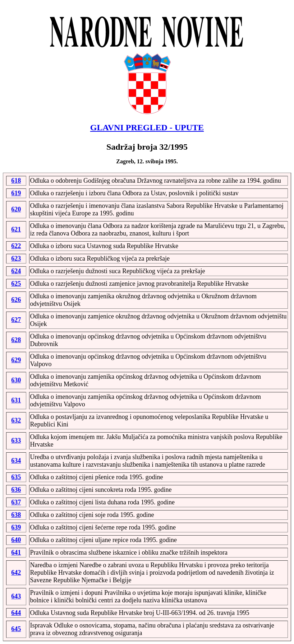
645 (16, 629)
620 (16, 209)
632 (16, 420)
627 (16, 320)
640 (16, 540)
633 (16, 440)
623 (16, 258)
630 (16, 380)
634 (16, 461)
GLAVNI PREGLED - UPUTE (147, 127)
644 (16, 613)
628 (16, 340)
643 (16, 596)
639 (16, 527)
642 (16, 573)
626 (16, 300)
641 (16, 552)
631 (16, 400)
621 (16, 229)
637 (16, 502)
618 (16, 181)
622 (16, 246)
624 (16, 271)
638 (16, 515)
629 (16, 360)
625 (16, 284)
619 (16, 193)
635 (16, 477)
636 (16, 490)
